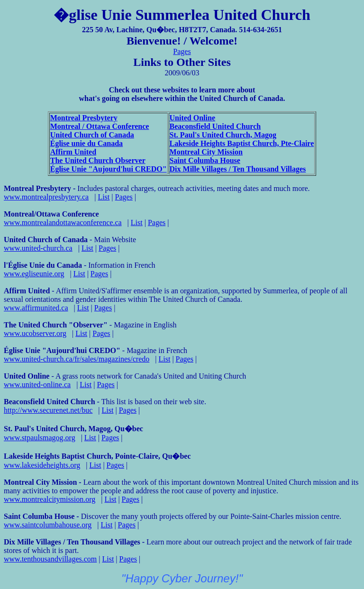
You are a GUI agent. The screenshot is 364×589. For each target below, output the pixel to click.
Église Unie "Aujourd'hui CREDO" (109, 169)
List (104, 197)
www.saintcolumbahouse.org (48, 525)
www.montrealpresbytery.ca (46, 197)
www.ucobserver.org (35, 333)
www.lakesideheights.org (42, 465)
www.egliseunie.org (34, 274)
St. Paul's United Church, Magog (223, 135)
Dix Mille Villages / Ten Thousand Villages (238, 169)
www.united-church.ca (38, 248)
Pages (182, 51)
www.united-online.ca (37, 385)
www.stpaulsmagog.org (40, 438)
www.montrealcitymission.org (50, 499)
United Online (192, 118)
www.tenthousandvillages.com (50, 559)
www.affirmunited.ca (36, 308)
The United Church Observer (98, 160)
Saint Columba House (205, 160)
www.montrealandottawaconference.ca (63, 222)
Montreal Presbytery (84, 118)
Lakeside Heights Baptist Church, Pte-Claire (242, 143)
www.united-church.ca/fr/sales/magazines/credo (77, 359)
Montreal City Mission (206, 152)
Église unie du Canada (86, 143)
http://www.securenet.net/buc (48, 410)
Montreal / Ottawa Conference (100, 126)
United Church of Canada (92, 135)
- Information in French (80, 265)
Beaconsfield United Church (215, 126)
